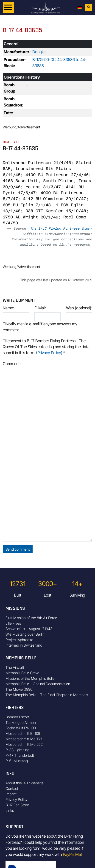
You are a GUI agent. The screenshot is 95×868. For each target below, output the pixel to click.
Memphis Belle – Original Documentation (38, 684)
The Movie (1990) (20, 689)
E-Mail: (40, 308)
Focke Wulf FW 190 (21, 728)
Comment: (12, 364)
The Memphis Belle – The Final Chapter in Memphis (47, 695)
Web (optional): (79, 308)
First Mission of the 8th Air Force (31, 618)
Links (10, 810)
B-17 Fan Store (17, 805)
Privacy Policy (16, 799)
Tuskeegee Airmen (21, 722)
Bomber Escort (17, 717)
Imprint (11, 794)
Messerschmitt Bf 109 (23, 733)
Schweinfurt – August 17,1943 (29, 629)
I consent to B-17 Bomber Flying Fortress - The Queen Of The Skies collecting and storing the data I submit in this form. (47, 347)
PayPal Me (72, 854)
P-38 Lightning (17, 750)
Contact (12, 788)
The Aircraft (15, 667)
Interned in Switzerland (24, 645)
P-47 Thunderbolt (20, 755)
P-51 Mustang (17, 761)
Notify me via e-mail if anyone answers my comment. (40, 327)
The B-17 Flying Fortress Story (61, 228)
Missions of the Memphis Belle (30, 678)
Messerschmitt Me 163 (24, 739)
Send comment (18, 549)
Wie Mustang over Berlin (25, 634)
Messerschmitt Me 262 (24, 744)
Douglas (39, 52)
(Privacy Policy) (49, 353)
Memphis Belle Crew (22, 673)
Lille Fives (13, 623)
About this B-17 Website (25, 783)
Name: (8, 308)
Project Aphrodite (19, 640)
